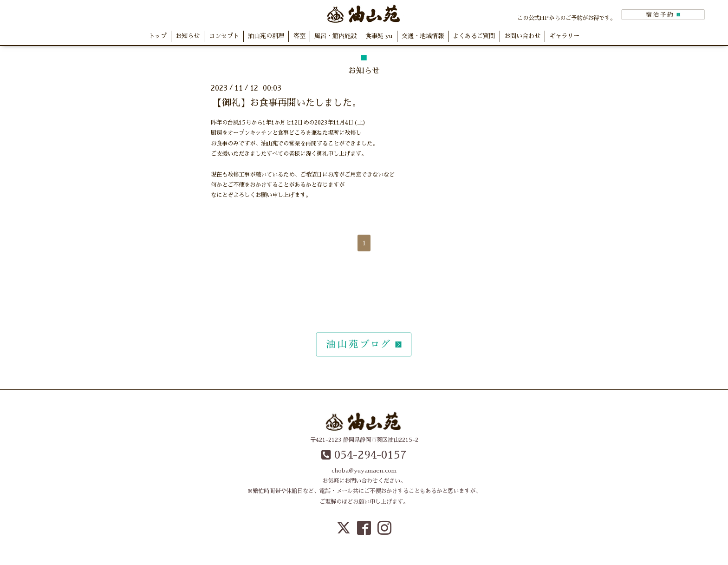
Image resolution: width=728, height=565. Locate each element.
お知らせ (188, 36)
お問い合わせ (522, 36)
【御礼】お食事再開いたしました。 (287, 103)
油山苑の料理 (266, 36)
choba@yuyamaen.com (364, 471)
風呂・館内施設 (335, 36)
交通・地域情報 (423, 36)
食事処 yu (379, 36)
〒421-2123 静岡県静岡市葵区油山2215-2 (364, 440)
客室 (299, 36)
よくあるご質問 (474, 36)
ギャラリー (564, 36)
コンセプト (224, 36)
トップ (158, 36)
